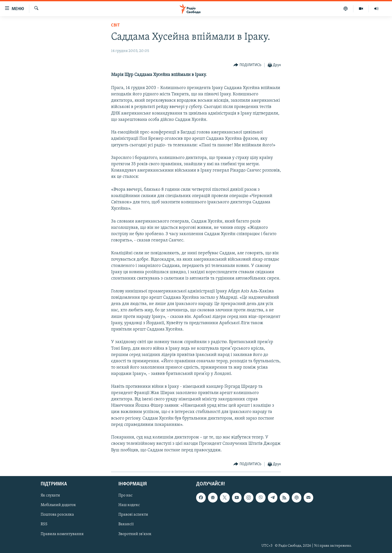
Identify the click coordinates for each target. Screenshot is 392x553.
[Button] (247, 65)
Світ (115, 25)
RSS (44, 524)
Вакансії (126, 524)
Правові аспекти (133, 515)
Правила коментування (62, 534)
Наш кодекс (129, 505)
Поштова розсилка (57, 515)
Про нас (125, 495)
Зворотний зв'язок (135, 534)
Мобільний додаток (58, 505)
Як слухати (50, 495)
